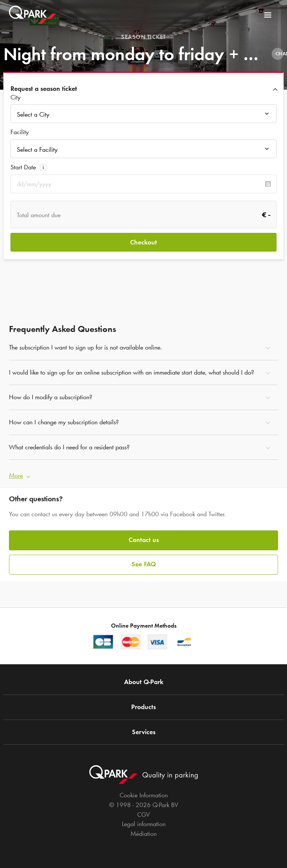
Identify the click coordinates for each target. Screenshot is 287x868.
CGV (143, 815)
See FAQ (144, 564)
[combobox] (143, 116)
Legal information (144, 824)
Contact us (144, 540)
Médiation (143, 834)
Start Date (23, 167)
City (16, 97)
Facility (20, 132)
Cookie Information (144, 795)
